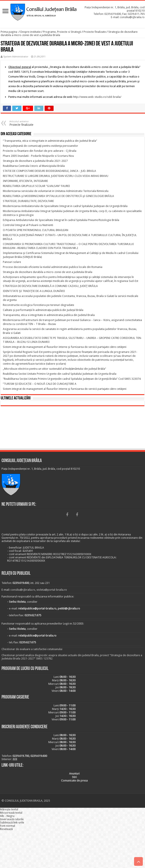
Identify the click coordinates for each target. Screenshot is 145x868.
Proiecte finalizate (95, 32)
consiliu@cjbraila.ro (23, 590)
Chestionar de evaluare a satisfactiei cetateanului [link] (32, 649)
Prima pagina (9, 32)
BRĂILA (72, 428)
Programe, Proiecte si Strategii (62, 32)
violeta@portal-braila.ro (52, 590)
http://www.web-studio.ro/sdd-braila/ (97, 97)
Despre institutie (31, 32)
